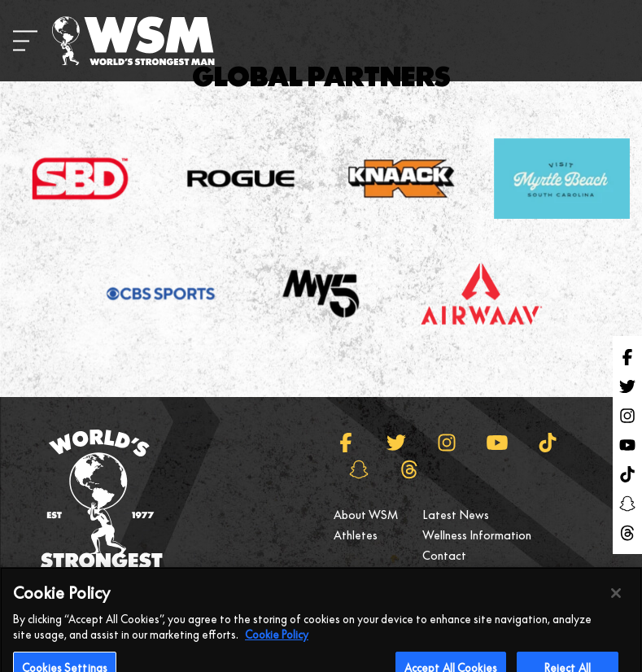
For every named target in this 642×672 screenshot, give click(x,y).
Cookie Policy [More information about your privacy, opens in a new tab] (277, 648)
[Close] (616, 606)
